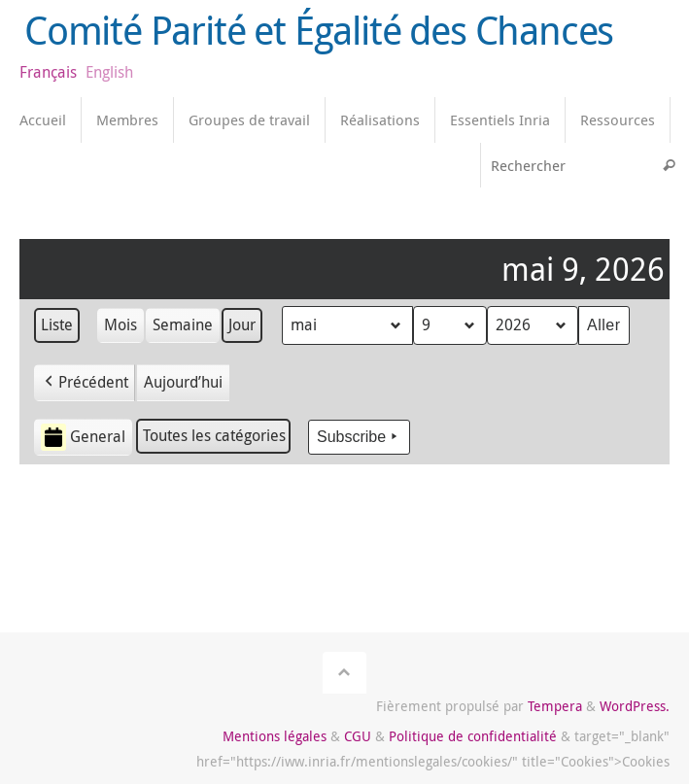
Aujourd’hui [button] (183, 382)
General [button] (83, 438)
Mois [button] (121, 324)
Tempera (555, 706)
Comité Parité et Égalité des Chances (319, 31)
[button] (85, 383)
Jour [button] (242, 324)
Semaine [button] (183, 324)
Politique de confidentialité (473, 736)
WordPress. (635, 706)
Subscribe (359, 437)
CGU (358, 736)
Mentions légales (275, 736)
